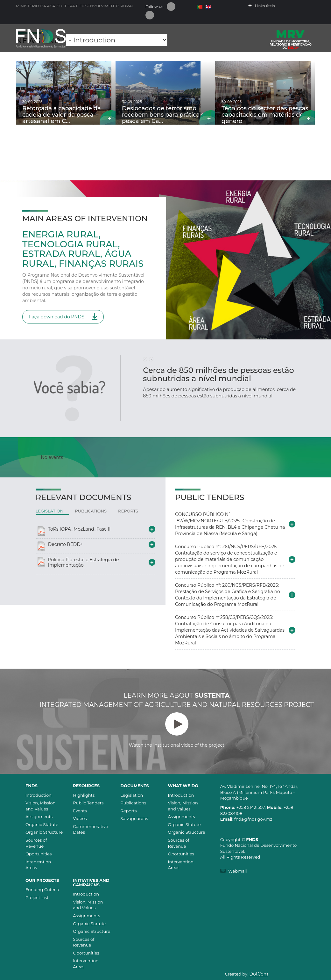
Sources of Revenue (36, 843)
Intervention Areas (38, 865)
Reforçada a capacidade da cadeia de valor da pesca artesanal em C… (62, 115)
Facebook (171, 7)
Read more (108, 117)
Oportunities (39, 854)
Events (80, 811)
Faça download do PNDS (57, 317)
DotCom (259, 974)
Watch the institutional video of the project (177, 730)
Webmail (238, 871)
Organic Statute (42, 824)
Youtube (150, 15)
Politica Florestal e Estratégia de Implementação (84, 562)
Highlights (84, 795)
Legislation (132, 795)
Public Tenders (88, 803)
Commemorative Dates (90, 829)
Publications (133, 803)
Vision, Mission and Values (40, 806)
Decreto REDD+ (66, 544)
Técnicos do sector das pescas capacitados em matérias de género (265, 115)
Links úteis (265, 6)
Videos (80, 818)
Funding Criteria (42, 889)
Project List (37, 897)
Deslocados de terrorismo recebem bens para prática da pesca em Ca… (165, 115)
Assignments (39, 817)
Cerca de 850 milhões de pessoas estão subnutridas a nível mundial (218, 374)
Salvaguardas (134, 818)
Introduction (39, 795)
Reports (128, 811)
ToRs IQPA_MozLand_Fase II (79, 529)
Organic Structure (44, 832)
